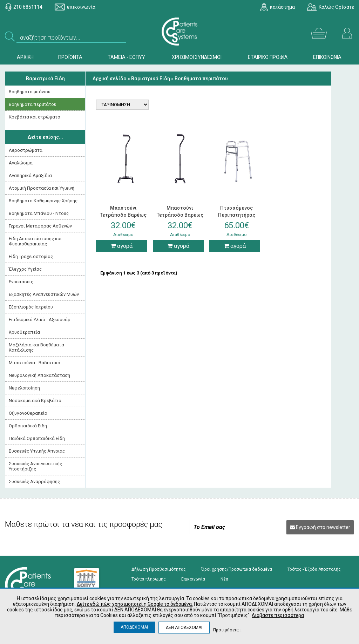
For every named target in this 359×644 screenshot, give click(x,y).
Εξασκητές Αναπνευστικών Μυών (44, 294)
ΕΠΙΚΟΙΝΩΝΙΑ (327, 57)
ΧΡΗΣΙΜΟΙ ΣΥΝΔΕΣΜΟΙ (197, 57)
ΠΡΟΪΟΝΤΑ (70, 57)
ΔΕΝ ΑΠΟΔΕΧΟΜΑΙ (184, 628)
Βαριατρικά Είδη (45, 79)
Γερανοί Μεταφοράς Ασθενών (40, 226)
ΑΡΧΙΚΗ (25, 57)
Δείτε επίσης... (45, 137)
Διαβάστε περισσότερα (278, 615)
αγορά (121, 246)
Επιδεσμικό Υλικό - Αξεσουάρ (40, 320)
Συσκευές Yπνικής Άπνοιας (37, 451)
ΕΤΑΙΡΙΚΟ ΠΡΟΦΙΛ (268, 57)
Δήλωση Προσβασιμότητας (159, 569)
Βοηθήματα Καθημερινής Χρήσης (43, 201)
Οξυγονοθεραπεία (28, 413)
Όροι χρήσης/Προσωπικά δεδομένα (237, 569)
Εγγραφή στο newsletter (320, 527)
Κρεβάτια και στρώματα (35, 117)
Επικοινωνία (193, 579)
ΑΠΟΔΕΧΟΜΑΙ (134, 627)
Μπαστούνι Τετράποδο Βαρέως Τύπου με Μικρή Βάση (180, 215)
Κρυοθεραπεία (24, 332)
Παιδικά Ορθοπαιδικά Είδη (37, 438)
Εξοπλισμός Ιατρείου (31, 307)
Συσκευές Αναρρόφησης (34, 482)
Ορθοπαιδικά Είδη (28, 426)
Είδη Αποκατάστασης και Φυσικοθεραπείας (35, 241)
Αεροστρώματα (26, 150)
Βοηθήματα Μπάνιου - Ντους (39, 213)
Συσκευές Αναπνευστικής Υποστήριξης (35, 466)
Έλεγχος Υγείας (25, 269)
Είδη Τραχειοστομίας (31, 256)
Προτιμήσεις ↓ (228, 630)
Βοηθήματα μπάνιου (30, 92)
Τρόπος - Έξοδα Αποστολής (314, 569)
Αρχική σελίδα (110, 79)
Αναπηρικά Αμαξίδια (30, 175)
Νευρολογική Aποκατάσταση (39, 375)
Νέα (224, 579)
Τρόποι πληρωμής (149, 579)
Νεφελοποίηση (24, 388)
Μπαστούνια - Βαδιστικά (35, 363)
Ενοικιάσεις (21, 282)
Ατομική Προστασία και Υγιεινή (42, 188)
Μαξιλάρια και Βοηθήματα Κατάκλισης (36, 347)
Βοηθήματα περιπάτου (33, 104)
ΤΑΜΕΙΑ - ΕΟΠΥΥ (126, 57)
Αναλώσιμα (21, 163)
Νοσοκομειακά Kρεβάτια (35, 401)
